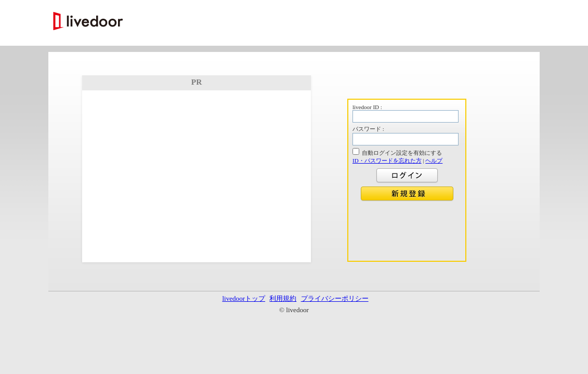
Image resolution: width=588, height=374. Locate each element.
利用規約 (283, 298)
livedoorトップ (244, 298)
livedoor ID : (367, 107)
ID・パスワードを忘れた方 (387, 161)
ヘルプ (434, 161)
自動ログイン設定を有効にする (402, 153)
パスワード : (368, 129)
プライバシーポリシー (335, 298)
